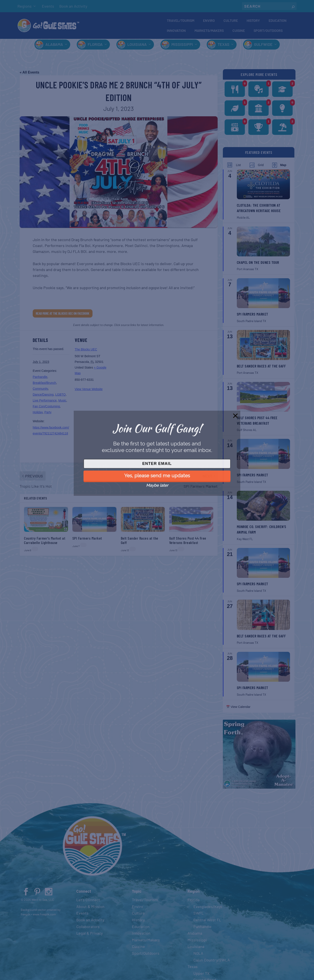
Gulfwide (263, 46)
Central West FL (207, 922)
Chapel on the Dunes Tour (258, 264)
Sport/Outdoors (268, 31)
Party (48, 414)
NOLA (198, 955)
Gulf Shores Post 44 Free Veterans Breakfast (188, 542)
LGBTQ (61, 396)
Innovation (176, 31)
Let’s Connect (88, 902)
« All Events (29, 74)
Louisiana (137, 46)
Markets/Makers (209, 31)
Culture (231, 21)
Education (278, 21)
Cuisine (239, 31)
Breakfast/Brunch (44, 385)
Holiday (38, 414)
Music (62, 402)
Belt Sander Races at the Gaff (140, 542)
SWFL (199, 915)
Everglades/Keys (208, 908)
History (253, 21)
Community (40, 391)
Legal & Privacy (90, 935)
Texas (224, 46)
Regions (25, 6)
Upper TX (201, 975)
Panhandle (40, 379)
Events (48, 6)
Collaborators (88, 928)
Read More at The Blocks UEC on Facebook (63, 315)
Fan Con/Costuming (46, 408)
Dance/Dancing (43, 396)
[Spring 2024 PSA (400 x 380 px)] (259, 789)
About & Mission (90, 908)
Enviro (209, 21)
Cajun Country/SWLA (212, 962)
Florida (95, 46)
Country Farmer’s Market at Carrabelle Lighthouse (45, 542)
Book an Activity (73, 6)
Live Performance (45, 402)
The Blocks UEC (86, 351)
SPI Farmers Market (87, 540)
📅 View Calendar (238, 709)
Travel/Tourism (181, 21)
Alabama (54, 46)
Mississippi (182, 46)
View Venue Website (89, 391)
